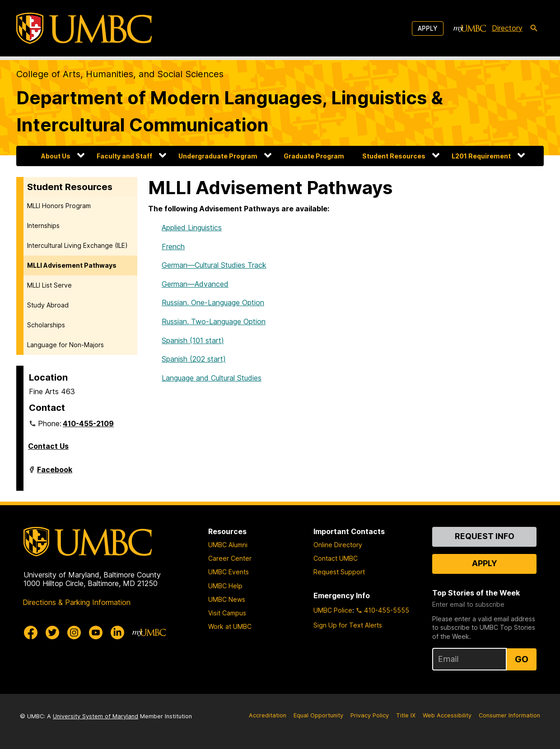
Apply (428, 28)
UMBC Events (229, 572)
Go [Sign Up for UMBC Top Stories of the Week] (522, 659)
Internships (43, 226)
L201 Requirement (481, 156)
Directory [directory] (507, 28)
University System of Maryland (96, 716)
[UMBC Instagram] (74, 633)
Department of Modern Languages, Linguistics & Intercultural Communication (230, 111)
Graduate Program (314, 156)
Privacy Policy (370, 715)
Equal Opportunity (318, 715)
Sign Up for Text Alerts (348, 625)
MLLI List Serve (49, 285)
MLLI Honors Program (59, 206)
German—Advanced (195, 284)
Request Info (485, 536)
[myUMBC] (470, 28)
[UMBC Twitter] (52, 633)
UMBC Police (333, 610)
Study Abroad (48, 305)
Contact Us (48, 446)
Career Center (230, 558)
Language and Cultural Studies (212, 378)
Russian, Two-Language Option (214, 321)
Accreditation (268, 715)
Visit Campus (227, 613)
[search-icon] (534, 28)
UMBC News (227, 599)
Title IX (406, 715)
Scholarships (46, 325)
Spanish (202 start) (194, 359)
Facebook (55, 473)
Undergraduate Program (218, 156)
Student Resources (394, 156)
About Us (56, 156)
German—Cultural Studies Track (214, 265)
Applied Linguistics (192, 228)
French (173, 247)
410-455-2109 (88, 423)
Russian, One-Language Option (213, 302)
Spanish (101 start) (193, 340)
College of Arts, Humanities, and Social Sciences (120, 74)
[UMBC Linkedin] (117, 633)
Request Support (339, 572)
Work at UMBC (230, 626)
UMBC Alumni (228, 545)
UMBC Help (225, 586)
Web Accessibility (447, 715)
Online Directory (338, 545)
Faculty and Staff (124, 156)
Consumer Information (509, 715)
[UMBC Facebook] (31, 633)
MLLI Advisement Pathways (72, 265)
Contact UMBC (336, 558)
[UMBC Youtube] (96, 633)
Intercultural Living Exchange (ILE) (77, 245)
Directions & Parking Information (77, 602)
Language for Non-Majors (65, 345)
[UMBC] (84, 28)
